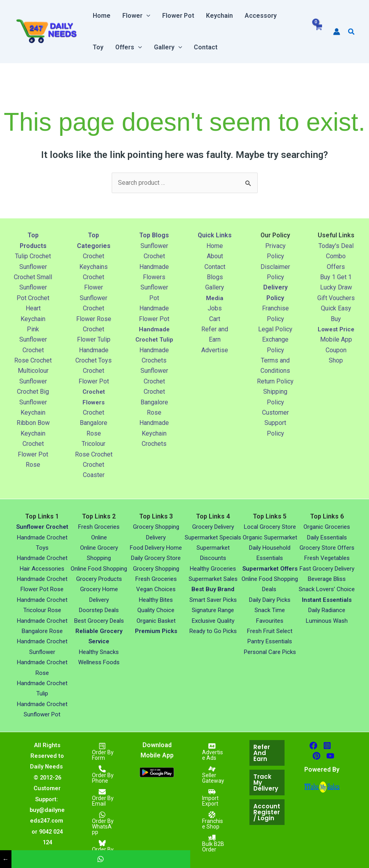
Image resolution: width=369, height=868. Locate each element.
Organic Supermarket (270, 537)
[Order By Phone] (102, 774)
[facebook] (313, 746)
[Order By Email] (102, 797)
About (215, 256)
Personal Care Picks (270, 652)
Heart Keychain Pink (33, 319)
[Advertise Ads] (212, 752)
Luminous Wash (327, 621)
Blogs (215, 277)
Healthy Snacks (99, 652)
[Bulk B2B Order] (212, 843)
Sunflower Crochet (42, 527)
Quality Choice (156, 610)
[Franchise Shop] (212, 820)
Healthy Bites (156, 600)
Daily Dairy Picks (270, 600)
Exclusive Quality (213, 621)
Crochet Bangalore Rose (94, 423)
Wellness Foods (99, 662)
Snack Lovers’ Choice (327, 589)
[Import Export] (212, 797)
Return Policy (275, 381)
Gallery (215, 287)
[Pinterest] (317, 756)
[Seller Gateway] (212, 774)
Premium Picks (156, 631)
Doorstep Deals (99, 610)
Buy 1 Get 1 (336, 277)
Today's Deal (336, 246)
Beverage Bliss (327, 579)
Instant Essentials (327, 600)
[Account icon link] (337, 32)
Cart (215, 319)
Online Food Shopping (99, 569)
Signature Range (213, 610)
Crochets (154, 454)
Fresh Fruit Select (270, 631)
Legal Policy (275, 329)
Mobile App (336, 350)
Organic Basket (156, 621)
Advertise (215, 350)
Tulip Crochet (33, 256)
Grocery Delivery (213, 527)
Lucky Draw (336, 287)
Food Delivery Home (156, 548)
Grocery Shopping (156, 569)
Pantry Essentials (270, 641)
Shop (336, 371)
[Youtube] (330, 756)
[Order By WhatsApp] (102, 823)
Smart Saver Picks (213, 600)
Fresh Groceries (156, 579)
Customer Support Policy (275, 423)
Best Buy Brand (213, 589)
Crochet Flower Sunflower (94, 287)
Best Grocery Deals (99, 621)
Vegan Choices (156, 589)
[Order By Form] (102, 752)
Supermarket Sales (213, 579)
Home (215, 246)
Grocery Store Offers (327, 548)
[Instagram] (327, 746)
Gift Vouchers (336, 298)
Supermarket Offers (270, 569)
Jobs (215, 308)
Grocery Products (99, 579)
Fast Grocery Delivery (327, 569)
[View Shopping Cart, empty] (318, 32)
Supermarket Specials (213, 537)
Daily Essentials (327, 537)
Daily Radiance (327, 610)
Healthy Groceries (213, 569)
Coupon (336, 360)
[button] (146, 16)
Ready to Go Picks (213, 631)
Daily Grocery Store (156, 558)
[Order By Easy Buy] (102, 849)
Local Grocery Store (270, 527)
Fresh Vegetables (327, 558)
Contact (215, 267)
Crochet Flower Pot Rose (33, 454)
